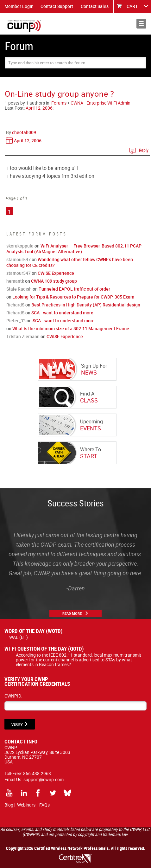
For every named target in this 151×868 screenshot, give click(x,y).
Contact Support (57, 6)
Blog (9, 805)
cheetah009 (24, 132)
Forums (59, 103)
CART (132, 6)
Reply (144, 150)
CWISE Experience (56, 273)
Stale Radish (19, 289)
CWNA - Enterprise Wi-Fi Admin (101, 103)
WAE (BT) (19, 637)
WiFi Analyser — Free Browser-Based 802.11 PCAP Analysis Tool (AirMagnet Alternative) (74, 249)
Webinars (26, 805)
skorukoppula (20, 246)
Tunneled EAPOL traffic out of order (74, 289)
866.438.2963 (37, 773)
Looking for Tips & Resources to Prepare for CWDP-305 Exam (73, 297)
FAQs (44, 805)
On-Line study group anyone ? (60, 94)
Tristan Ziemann (23, 336)
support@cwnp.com (44, 779)
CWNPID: (13, 696)
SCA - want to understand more (62, 313)
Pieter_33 (16, 321)
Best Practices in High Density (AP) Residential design (86, 305)
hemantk (15, 281)
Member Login (19, 6)
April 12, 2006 (39, 108)
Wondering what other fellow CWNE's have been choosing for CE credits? (70, 262)
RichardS (15, 305)
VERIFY (17, 724)
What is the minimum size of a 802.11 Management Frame (71, 328)
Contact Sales (95, 6)
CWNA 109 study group (54, 281)
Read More (72, 613)
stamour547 (19, 259)
